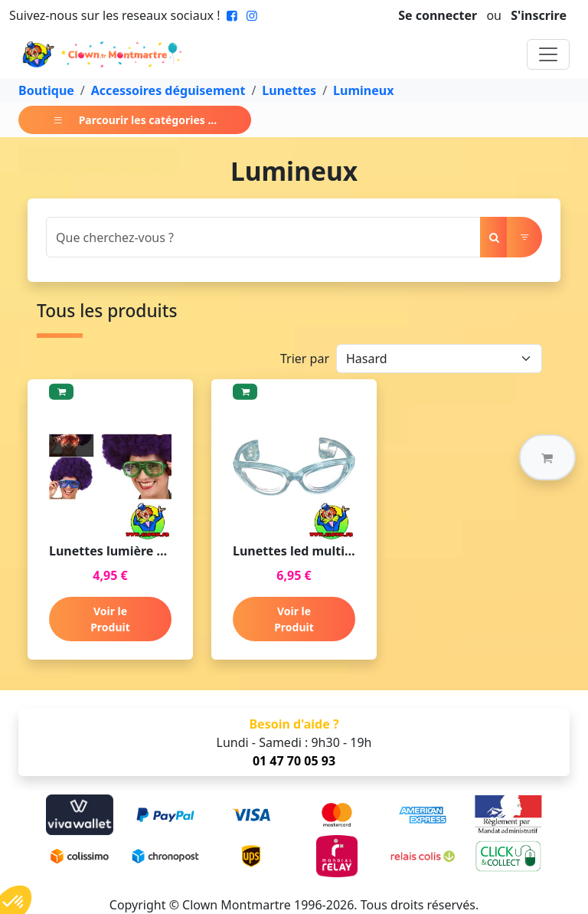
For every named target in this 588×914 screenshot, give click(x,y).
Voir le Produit (110, 619)
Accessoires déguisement (168, 90)
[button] (547, 457)
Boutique (46, 90)
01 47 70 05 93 (294, 761)
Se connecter (438, 15)
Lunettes (289, 90)
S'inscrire (539, 15)
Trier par (305, 359)
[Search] (263, 237)
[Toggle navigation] (548, 54)
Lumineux (363, 90)
